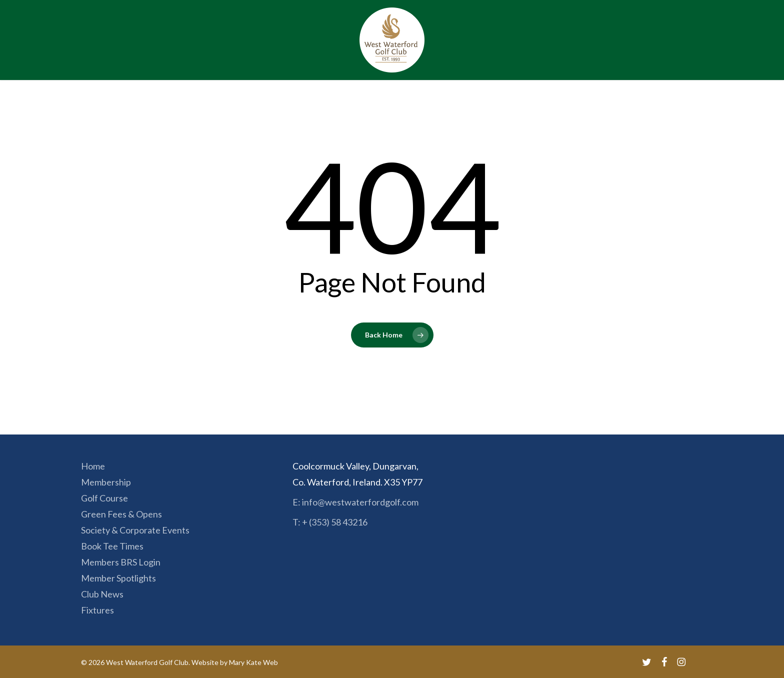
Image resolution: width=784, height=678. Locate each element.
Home (93, 466)
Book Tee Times (112, 546)
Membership (106, 482)
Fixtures (97, 610)
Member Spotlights (118, 578)
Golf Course (104, 498)
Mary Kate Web (253, 662)
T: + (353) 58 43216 (330, 522)
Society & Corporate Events (135, 530)
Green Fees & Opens (121, 514)
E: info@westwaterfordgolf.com (355, 502)
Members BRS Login (121, 562)
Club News (102, 594)
